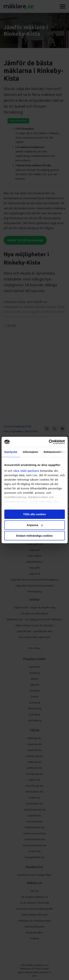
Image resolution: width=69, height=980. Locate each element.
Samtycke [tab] (11, 452)
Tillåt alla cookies (35, 514)
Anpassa (35, 525)
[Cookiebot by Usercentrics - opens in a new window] (49, 442)
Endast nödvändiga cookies (34, 536)
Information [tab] (31, 452)
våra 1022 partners (26, 471)
